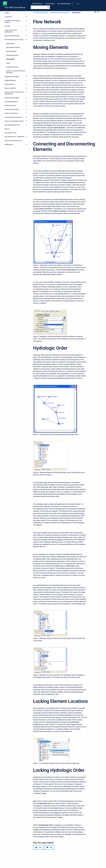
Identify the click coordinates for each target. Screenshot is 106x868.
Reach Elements (9, 84)
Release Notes (9, 144)
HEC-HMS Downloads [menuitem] (64, 4)
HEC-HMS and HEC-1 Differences (14, 137)
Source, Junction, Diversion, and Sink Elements (14, 93)
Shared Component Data (12, 36)
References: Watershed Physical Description (16, 72)
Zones (8, 63)
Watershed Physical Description (14, 40)
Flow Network (10, 59)
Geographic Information (12, 76)
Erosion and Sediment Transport (14, 121)
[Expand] (26, 17)
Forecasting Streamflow (12, 109)
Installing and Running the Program (12, 21)
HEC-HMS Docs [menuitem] (50, 4)
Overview (7, 26)
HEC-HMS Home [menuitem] (37, 4)
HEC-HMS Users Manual (15, 7)
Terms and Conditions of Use (13, 141)
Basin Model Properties (13, 47)
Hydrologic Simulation (11, 102)
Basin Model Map (11, 51)
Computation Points (12, 67)
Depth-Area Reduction (11, 113)
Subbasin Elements (10, 80)
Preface (7, 13)
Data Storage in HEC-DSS (12, 125)
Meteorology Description (12, 98)
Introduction (8, 17)
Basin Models (10, 44)
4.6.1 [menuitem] (78, 4)
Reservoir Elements (10, 88)
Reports (7, 129)
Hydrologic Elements (12, 55)
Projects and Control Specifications (11, 31)
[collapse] (26, 40)
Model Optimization (10, 105)
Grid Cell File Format (11, 133)
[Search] (40, 7)
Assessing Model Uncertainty (13, 117)
